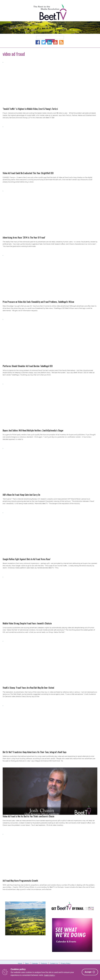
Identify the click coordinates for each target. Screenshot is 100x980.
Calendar (35, 963)
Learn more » (50, 975)
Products (44, 963)
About (20, 963)
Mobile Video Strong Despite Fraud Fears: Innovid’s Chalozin (27, 623)
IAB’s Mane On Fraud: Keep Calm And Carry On (21, 495)
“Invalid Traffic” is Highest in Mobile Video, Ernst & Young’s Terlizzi (30, 109)
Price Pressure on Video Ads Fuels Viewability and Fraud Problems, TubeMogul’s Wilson (38, 302)
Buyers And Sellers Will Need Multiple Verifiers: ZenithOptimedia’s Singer (33, 430)
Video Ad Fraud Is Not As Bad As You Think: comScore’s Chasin (28, 816)
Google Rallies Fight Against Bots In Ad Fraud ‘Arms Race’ (27, 559)
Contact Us (54, 963)
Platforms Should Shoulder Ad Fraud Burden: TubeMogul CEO (28, 366)
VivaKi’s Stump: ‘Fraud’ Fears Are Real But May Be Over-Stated (28, 688)
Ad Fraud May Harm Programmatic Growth (20, 881)
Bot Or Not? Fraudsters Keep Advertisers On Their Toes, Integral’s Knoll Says (35, 752)
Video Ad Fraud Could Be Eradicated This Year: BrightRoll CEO (28, 173)
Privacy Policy (66, 963)
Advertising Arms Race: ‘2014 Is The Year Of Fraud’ (24, 238)
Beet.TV (50, 12)
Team (27, 963)
